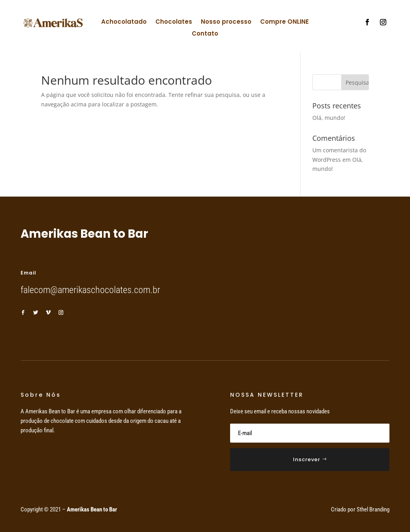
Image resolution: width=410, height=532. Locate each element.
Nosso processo (226, 22)
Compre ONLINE (284, 22)
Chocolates (174, 22)
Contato (205, 34)
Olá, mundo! (329, 118)
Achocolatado (124, 22)
